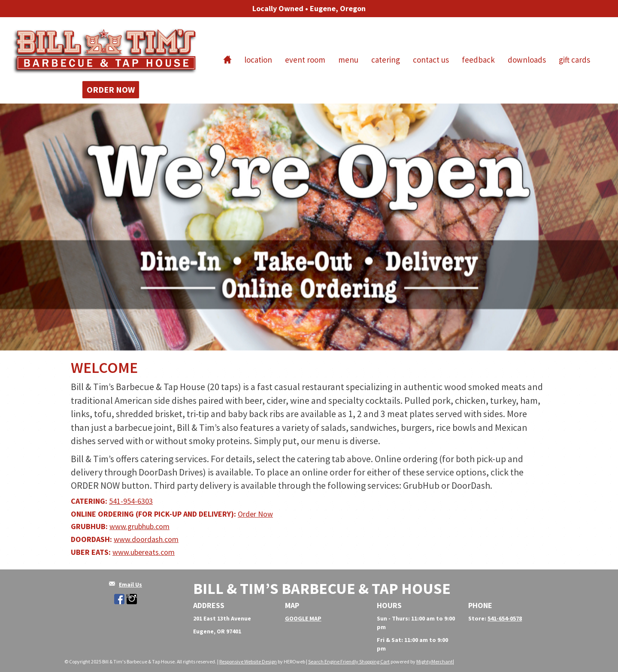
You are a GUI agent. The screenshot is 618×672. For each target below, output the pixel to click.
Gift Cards (574, 60)
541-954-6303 (131, 501)
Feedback (478, 60)
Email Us (130, 584)
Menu (348, 60)
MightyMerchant (435, 661)
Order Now (111, 89)
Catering (386, 60)
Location (258, 60)
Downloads (527, 60)
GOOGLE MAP (303, 618)
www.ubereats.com (144, 552)
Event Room (305, 60)
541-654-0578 (505, 618)
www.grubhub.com (139, 526)
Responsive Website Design (248, 661)
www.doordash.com (146, 539)
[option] (309, 227)
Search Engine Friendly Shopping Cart (349, 661)
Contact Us (431, 60)
